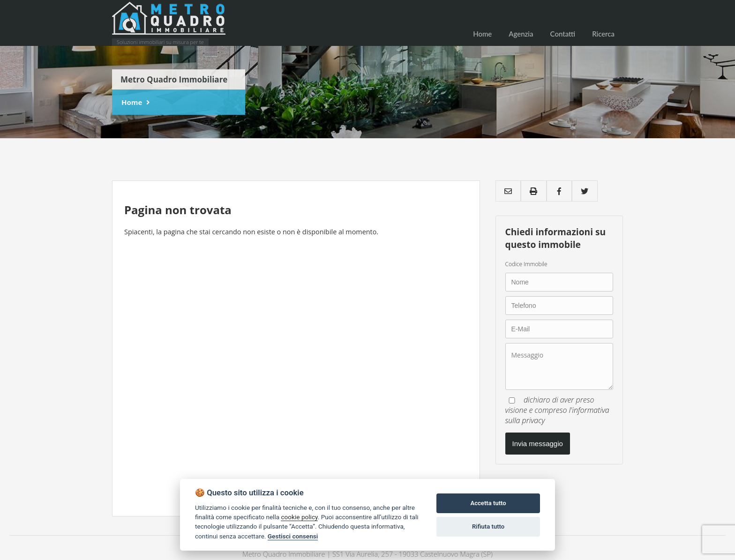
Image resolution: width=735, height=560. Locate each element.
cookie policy (299, 517)
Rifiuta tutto (488, 526)
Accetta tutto (488, 503)
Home (132, 102)
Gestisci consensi (293, 536)
